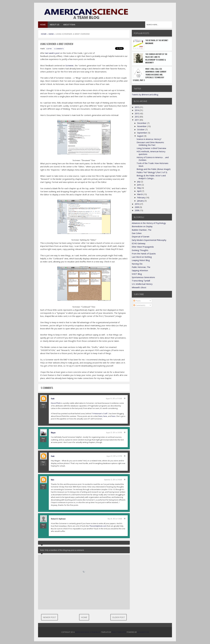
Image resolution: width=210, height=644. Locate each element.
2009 (137, 207)
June (139, 185)
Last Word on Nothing (142, 257)
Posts (137, 301)
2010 (137, 204)
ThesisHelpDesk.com (98, 526)
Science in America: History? (149, 139)
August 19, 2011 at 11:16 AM (114, 399)
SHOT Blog (137, 274)
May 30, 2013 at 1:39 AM (115, 519)
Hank (53, 398)
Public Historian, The (141, 267)
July (139, 182)
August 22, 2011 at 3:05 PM (114, 433)
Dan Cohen (137, 233)
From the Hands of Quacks (144, 254)
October (141, 130)
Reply (43, 406)
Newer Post (49, 617)
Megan (53, 432)
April (139, 191)
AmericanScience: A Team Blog (88, 632)
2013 (137, 113)
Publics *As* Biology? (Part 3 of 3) (152, 172)
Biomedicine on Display (142, 226)
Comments (139, 305)
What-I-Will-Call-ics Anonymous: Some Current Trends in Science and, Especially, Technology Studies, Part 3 (150, 74)
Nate (52, 480)
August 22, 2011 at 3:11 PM (114, 456)
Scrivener (70, 66)
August (141, 136)
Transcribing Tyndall (141, 281)
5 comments (59, 49)
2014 (137, 110)
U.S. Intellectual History (142, 284)
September (142, 133)
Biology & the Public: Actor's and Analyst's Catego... (151, 177)
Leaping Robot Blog (141, 260)
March (140, 194)
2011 (137, 120)
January (141, 201)
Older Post (119, 617)
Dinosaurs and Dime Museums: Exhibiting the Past (150, 144)
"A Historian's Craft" (100, 413)
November (142, 126)
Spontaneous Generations (143, 277)
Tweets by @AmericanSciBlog (145, 95)
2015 (137, 107)
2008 (137, 210)
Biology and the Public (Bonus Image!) (154, 169)
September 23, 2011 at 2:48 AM (113, 480)
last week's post (52, 53)
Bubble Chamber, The (142, 230)
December (142, 123)
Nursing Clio (137, 264)
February (141, 198)
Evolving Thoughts (140, 250)
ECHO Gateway (139, 243)
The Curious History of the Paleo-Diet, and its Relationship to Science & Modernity (156, 58)
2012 (137, 117)
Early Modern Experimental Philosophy (149, 240)
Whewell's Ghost (139, 287)
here (101, 416)
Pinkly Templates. (119, 632)
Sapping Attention (140, 270)
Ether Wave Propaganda (143, 247)
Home (43, 25)
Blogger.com (143, 632)
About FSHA (69, 25)
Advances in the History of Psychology (149, 223)
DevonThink (56, 403)
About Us (54, 25)
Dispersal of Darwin (141, 237)
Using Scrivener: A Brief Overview (151, 148)
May (139, 188)
